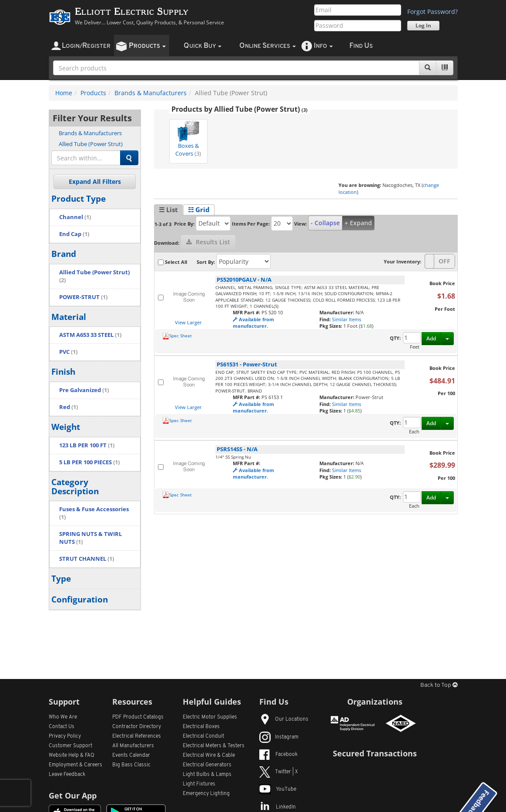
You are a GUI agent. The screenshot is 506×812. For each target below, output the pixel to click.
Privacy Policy (65, 736)
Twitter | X (279, 772)
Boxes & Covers (188, 139)
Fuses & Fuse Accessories (94, 513)
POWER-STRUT (83, 297)
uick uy (203, 46)
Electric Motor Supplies (210, 717)
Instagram (279, 737)
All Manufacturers (133, 746)
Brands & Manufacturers (151, 93)
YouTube (278, 789)
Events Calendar (131, 755)
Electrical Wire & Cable (209, 755)
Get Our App (73, 795)
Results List (208, 242)
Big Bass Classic (131, 765)
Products (93, 93)
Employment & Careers (75, 765)
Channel (75, 217)
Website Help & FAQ (72, 755)
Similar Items (347, 319)
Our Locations (284, 719)
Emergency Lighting (206, 794)
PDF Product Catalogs (138, 717)
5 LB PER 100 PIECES (89, 462)
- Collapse (325, 223)
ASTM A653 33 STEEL (90, 335)
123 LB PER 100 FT (87, 445)
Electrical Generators (207, 765)
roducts (147, 46)
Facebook (278, 755)
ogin (86, 46)
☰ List (168, 210)
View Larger (188, 322)
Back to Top (439, 685)
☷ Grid (199, 210)
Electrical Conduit (203, 736)
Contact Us (62, 727)
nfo (323, 46)
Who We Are (63, 717)
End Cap (74, 234)
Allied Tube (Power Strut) (91, 144)
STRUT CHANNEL (87, 559)
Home (64, 93)
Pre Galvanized (84, 390)
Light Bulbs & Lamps (207, 775)
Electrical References (137, 736)
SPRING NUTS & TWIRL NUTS (90, 538)
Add (431, 338)
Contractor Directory (137, 727)
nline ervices (268, 46)
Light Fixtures (199, 784)
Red (69, 407)
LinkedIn (278, 807)
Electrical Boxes (201, 727)
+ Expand (358, 223)
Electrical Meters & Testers (214, 746)
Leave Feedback (67, 775)
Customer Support (70, 746)
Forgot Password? (432, 12)
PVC (68, 352)
